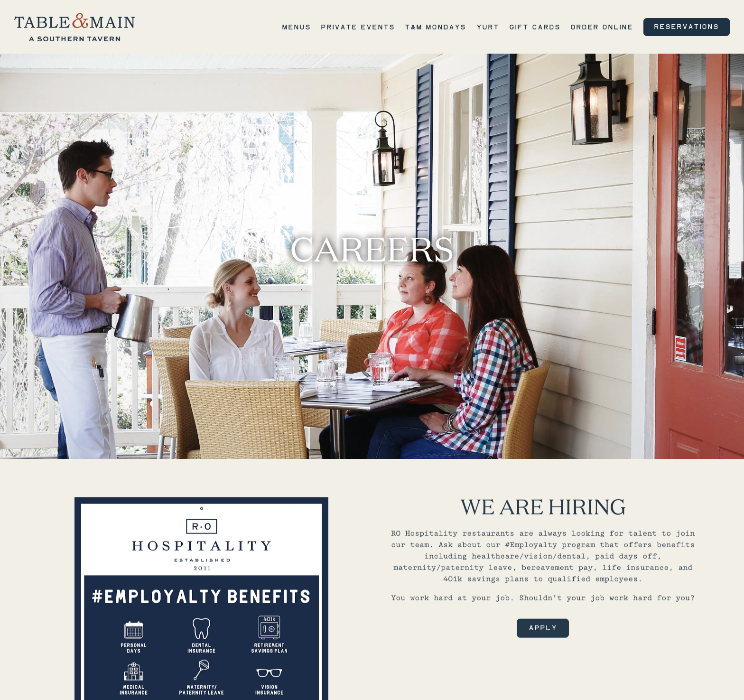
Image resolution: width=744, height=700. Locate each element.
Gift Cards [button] (535, 27)
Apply (543, 620)
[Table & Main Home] (74, 27)
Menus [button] (296, 27)
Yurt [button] (488, 27)
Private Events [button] (358, 27)
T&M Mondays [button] (435, 27)
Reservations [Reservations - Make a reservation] (686, 27)
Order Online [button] (602, 27)
